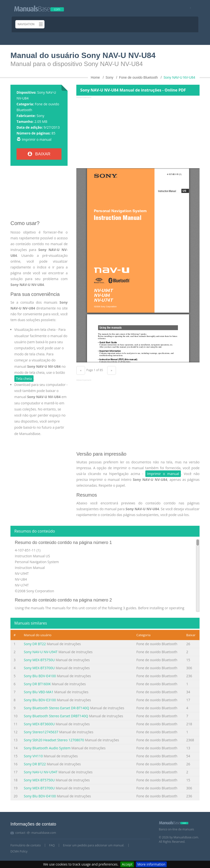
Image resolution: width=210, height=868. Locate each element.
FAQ (52, 845)
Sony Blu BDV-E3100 (40, 700)
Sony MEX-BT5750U (39, 660)
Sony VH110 (33, 756)
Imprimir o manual (37, 139)
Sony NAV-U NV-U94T (41, 652)
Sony (40, 116)
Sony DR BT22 (35, 644)
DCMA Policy (19, 851)
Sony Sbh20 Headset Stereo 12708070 (54, 740)
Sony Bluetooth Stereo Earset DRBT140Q (56, 716)
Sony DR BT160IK (37, 684)
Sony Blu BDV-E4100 (40, 676)
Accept (127, 864)
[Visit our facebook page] (189, 8)
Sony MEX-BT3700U (39, 668)
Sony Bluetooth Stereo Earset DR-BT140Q (57, 708)
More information (151, 864)
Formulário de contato (26, 845)
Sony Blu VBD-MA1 (39, 692)
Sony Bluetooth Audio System (47, 748)
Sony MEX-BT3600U (39, 724)
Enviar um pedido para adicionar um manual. (94, 845)
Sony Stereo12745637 (41, 732)
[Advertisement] (39, 195)
